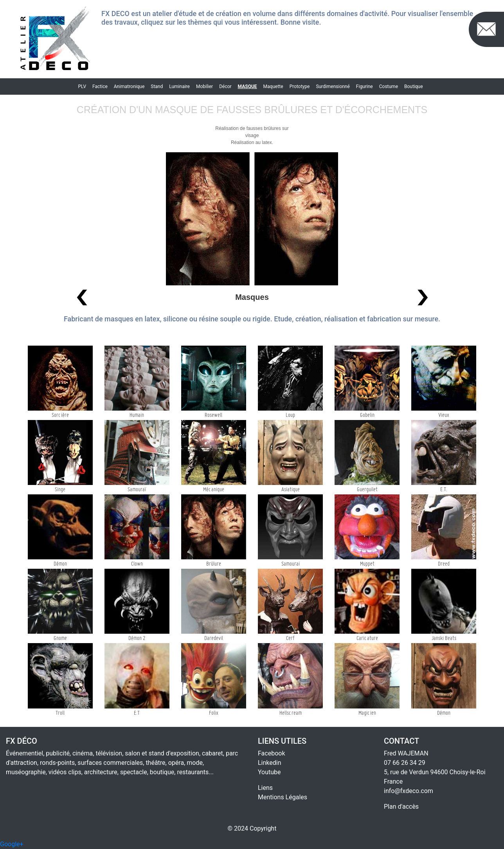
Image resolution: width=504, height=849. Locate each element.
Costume (389, 87)
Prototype (300, 87)
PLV (82, 87)
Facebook (271, 753)
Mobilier (204, 87)
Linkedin (270, 763)
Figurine (364, 87)
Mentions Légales (283, 797)
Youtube (269, 772)
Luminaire (179, 87)
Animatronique (129, 87)
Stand (157, 87)
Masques (252, 297)
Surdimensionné (333, 87)
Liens (265, 788)
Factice (100, 87)
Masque (247, 87)
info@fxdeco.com (409, 791)
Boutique (414, 87)
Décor (225, 87)
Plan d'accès (401, 807)
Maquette (273, 87)
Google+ (12, 844)
